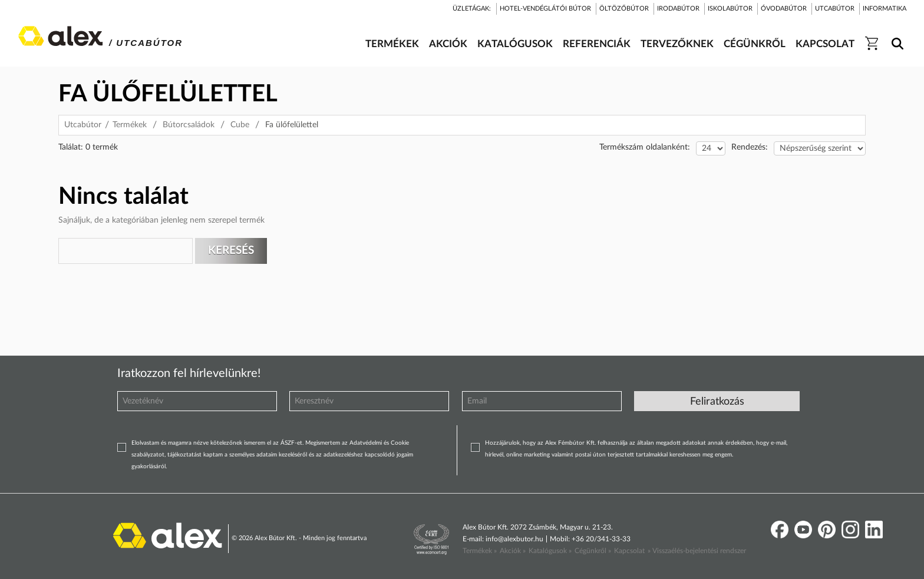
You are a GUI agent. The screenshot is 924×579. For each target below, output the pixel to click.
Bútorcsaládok (189, 125)
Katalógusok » (550, 551)
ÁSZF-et (291, 443)
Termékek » (480, 551)
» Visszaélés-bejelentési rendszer (697, 551)
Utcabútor (83, 125)
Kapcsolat (629, 551)
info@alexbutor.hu (514, 539)
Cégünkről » (593, 551)
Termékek (130, 125)
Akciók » (513, 551)
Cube (240, 125)
